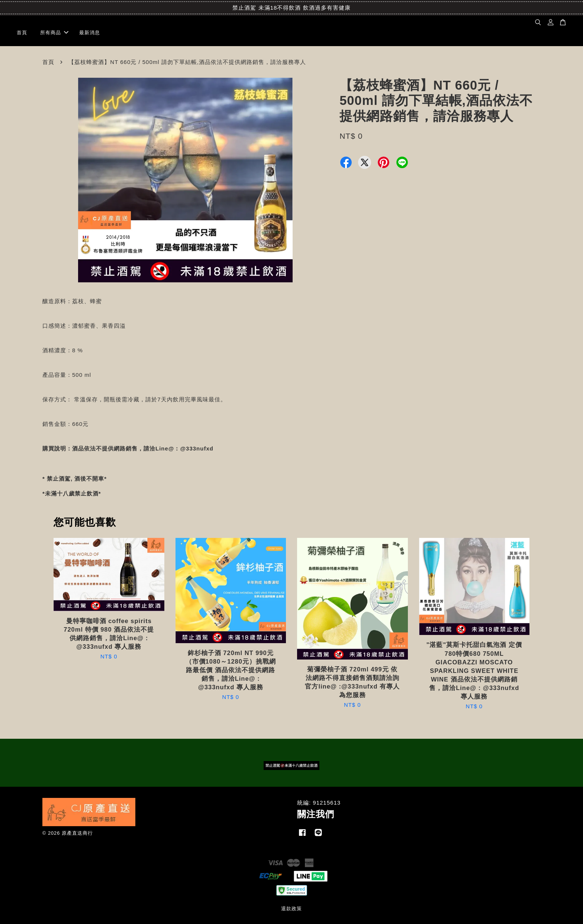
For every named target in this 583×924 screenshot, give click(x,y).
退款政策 (291, 909)
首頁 (22, 33)
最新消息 (90, 33)
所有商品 (54, 33)
